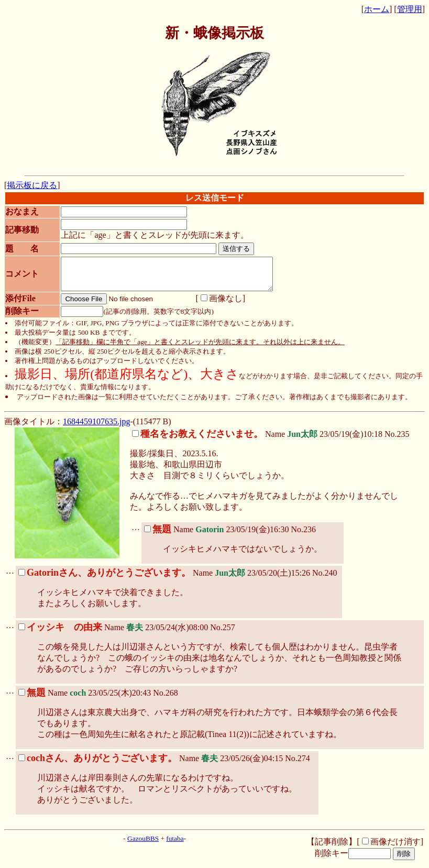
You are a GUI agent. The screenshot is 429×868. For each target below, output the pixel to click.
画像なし (216, 305)
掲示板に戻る (32, 185)
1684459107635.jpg (96, 428)
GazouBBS (143, 845)
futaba (175, 845)
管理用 (410, 9)
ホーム (377, 9)
